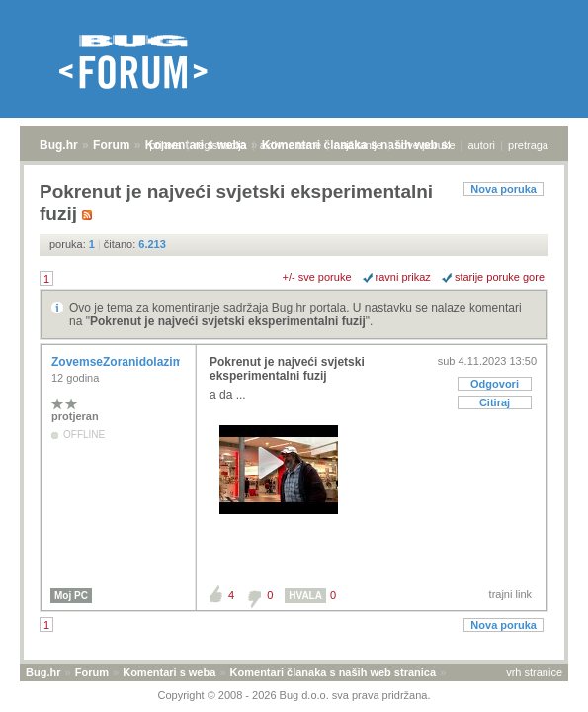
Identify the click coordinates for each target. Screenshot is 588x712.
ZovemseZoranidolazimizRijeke (141, 362)
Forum (111, 145)
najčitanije (358, 145)
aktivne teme (291, 145)
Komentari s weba (169, 672)
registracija (221, 145)
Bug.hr (59, 145)
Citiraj (495, 402)
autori (482, 145)
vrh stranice (534, 672)
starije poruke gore (500, 277)
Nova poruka (504, 189)
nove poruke (425, 145)
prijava (165, 145)
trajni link (510, 594)
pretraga (528, 145)
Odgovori (495, 384)
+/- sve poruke (317, 277)
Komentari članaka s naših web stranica (333, 672)
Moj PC (71, 596)
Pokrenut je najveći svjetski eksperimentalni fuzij (228, 321)
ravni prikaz (403, 277)
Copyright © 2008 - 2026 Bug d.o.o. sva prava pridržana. (294, 695)
